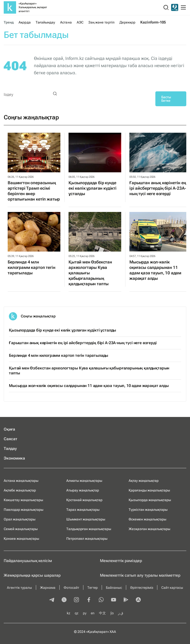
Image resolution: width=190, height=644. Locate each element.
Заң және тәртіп (101, 22)
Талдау (10, 449)
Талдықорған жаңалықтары (89, 529)
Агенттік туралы (19, 588)
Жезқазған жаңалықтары (149, 529)
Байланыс (114, 588)
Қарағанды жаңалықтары (149, 490)
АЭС (80, 22)
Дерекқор (128, 22)
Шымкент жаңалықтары (86, 519)
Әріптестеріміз (142, 588)
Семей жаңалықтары (21, 529)
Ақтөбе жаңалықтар (20, 490)
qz (77, 613)
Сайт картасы (172, 588)
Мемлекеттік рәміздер (121, 561)
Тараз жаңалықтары (83, 510)
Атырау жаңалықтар (83, 490)
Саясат (11, 439)
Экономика (14, 458)
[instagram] (76, 600)
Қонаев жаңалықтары (21, 539)
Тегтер (93, 588)
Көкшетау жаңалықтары (23, 500)
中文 (102, 613)
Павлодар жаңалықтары (24, 510)
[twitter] (64, 600)
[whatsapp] (101, 600)
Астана (66, 22)
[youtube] (114, 600)
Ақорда (24, 22)
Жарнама (48, 588)
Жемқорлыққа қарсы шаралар (32, 575)
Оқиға (9, 429)
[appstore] (138, 600)
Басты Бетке (166, 99)
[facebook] (89, 600)
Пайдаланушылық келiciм (28, 561)
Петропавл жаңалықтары (87, 539)
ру (85, 613)
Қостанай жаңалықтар (84, 500)
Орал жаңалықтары (20, 519)
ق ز (121, 613)
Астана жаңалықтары (21, 481)
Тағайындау (46, 22)
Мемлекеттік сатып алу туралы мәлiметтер (140, 575)
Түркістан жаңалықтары (148, 510)
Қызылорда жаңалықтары (150, 500)
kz (69, 613)
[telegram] (52, 600)
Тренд (9, 22)
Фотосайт (71, 588)
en (93, 613)
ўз (112, 613)
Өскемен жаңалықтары (147, 519)
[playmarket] (126, 600)
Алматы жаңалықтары (84, 481)
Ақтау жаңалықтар (144, 481)
